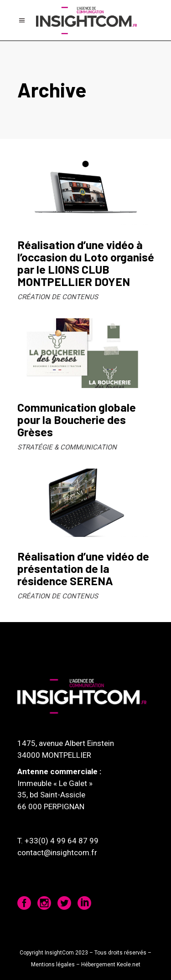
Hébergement (98, 965)
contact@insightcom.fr (57, 852)
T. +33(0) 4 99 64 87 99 (58, 841)
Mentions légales (53, 965)
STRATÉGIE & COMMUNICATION (67, 447)
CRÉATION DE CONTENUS (58, 297)
